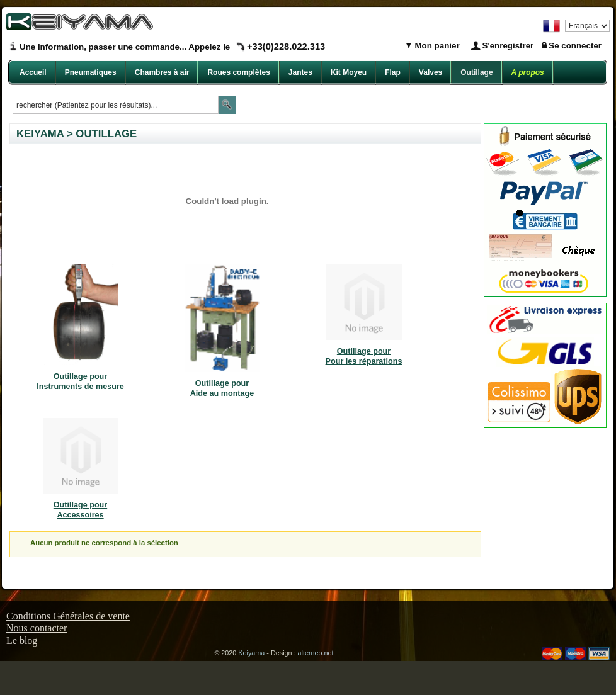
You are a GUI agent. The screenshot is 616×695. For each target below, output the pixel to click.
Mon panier (436, 46)
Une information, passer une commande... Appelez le (172, 47)
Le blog (22, 641)
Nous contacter (37, 628)
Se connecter (575, 46)
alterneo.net (316, 653)
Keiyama (251, 653)
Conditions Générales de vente (68, 616)
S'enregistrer (508, 46)
